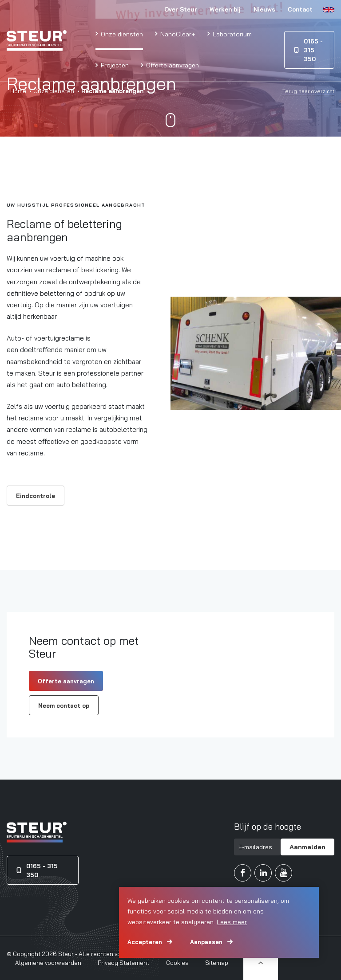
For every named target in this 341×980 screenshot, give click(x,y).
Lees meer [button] (232, 922)
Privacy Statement (123, 963)
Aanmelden (307, 847)
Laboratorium (231, 34)
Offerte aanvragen (172, 65)
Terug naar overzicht (308, 91)
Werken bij (225, 9)
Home (18, 91)
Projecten (114, 65)
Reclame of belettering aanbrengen (64, 230)
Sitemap (217, 963)
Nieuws (264, 9)
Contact (300, 9)
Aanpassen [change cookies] (206, 942)
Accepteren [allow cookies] (145, 942)
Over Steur (181, 9)
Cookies (177, 963)
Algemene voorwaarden (48, 963)
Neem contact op (64, 706)
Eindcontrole (36, 496)
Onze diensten (121, 34)
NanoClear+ (177, 34)
